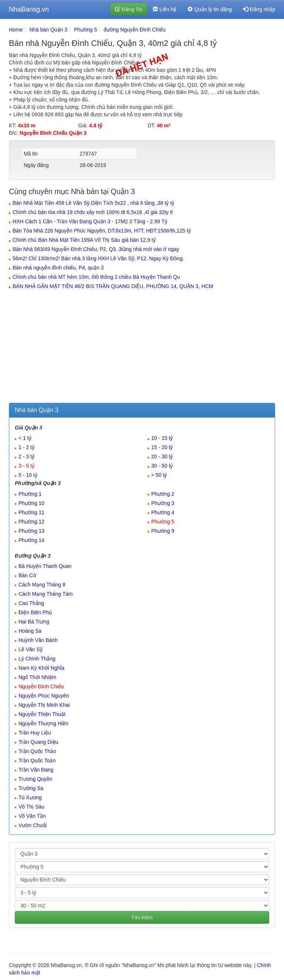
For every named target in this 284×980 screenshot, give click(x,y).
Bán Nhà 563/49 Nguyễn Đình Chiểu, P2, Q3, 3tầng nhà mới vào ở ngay (96, 249)
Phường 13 (31, 531)
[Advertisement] (142, 347)
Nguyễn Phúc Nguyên (44, 696)
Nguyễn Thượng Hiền (43, 723)
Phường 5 (85, 30)
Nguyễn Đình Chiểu (41, 686)
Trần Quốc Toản (37, 760)
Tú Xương (30, 797)
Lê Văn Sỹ (31, 649)
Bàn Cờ (27, 575)
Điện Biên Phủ (35, 612)
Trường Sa (31, 788)
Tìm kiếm (142, 917)
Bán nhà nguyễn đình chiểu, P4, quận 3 (58, 268)
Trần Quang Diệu (38, 742)
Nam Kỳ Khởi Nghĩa (41, 668)
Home (16, 30)
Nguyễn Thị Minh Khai (44, 705)
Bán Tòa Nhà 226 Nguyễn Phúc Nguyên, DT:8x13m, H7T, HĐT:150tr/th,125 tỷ (102, 231)
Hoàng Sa (30, 631)
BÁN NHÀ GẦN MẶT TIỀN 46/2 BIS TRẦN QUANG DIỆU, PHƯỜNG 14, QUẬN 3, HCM (113, 286)
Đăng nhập (259, 9)
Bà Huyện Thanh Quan (45, 566)
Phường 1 (30, 494)
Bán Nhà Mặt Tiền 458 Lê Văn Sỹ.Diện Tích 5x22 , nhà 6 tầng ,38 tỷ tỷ (93, 203)
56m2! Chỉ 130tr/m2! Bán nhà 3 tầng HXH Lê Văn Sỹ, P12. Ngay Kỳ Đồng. (98, 258)
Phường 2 (163, 494)
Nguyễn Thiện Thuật (42, 714)
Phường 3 (163, 503)
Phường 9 (163, 531)
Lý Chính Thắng (37, 659)
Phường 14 (31, 540)
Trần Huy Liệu (35, 733)
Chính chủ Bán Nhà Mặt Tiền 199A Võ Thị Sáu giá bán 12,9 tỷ (84, 240)
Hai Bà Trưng (34, 622)
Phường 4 (163, 512)
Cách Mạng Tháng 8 (42, 585)
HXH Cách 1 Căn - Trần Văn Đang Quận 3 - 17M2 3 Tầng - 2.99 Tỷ (90, 221)
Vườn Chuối (33, 825)
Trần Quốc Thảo (37, 751)
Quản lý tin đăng (210, 9)
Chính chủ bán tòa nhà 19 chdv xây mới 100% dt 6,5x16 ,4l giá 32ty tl (93, 212)
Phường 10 (31, 503)
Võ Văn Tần (32, 816)
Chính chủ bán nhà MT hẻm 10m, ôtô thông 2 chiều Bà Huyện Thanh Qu (96, 277)
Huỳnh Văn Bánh (38, 640)
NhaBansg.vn (29, 9)
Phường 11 (31, 512)
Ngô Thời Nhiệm (37, 677)
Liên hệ (165, 9)
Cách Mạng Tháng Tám (46, 594)
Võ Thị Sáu (31, 807)
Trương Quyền (35, 779)
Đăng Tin (129, 9)
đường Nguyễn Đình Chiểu (135, 30)
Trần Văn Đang (36, 770)
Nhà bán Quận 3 (48, 30)
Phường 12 (31, 522)
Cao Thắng (31, 603)
